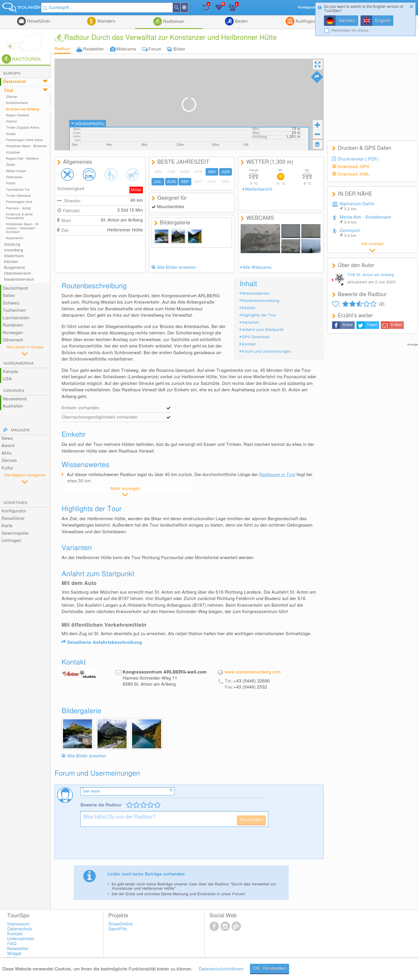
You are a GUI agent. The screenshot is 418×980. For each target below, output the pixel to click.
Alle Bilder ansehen (176, 267)
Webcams (126, 49)
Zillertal (12, 97)
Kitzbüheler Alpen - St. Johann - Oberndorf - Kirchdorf (23, 228)
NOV (212, 182)
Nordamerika (19, 363)
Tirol (9, 91)
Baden (241, 21)
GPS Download (256, 337)
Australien (13, 406)
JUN (226, 172)
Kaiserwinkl (15, 238)
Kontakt (249, 344)
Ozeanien (14, 391)
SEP (185, 182)
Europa (12, 73)
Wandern (106, 21)
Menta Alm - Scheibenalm (365, 220)
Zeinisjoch (350, 233)
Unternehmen (21, 939)
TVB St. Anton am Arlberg (371, 275)
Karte (7, 526)
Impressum (18, 924)
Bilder (180, 49)
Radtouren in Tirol (277, 475)
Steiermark (14, 256)
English (383, 21)
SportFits (118, 929)
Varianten (251, 323)
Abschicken (251, 820)
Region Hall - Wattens (22, 159)
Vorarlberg (14, 250)
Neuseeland (15, 399)
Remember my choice (350, 31)
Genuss (9, 461)
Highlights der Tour (259, 315)
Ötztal (11, 165)
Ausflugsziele (308, 21)
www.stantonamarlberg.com (253, 672)
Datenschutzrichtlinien (221, 969)
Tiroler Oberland (18, 196)
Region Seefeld (17, 115)
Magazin (20, 430)
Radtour (62, 49)
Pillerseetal (14, 177)
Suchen (187, 8)
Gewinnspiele (15, 533)
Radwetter (94, 49)
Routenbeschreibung (261, 301)
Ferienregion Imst (19, 202)
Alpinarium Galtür (357, 206)
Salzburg (12, 244)
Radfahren (173, 22)
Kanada (10, 372)
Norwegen (13, 333)
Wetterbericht (259, 189)
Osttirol (12, 121)
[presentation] (125, 845)
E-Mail (396, 325)
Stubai (11, 134)
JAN (158, 172)
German (347, 21)
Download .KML (354, 174)
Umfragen (11, 541)
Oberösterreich (18, 273)
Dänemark (13, 340)
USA (7, 379)
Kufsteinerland (17, 103)
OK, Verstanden (270, 969)
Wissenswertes (255, 293)
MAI (212, 172)
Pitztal (11, 183)
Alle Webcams (257, 267)
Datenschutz (20, 929)
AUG (171, 182)
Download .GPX (354, 167)
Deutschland (15, 288)
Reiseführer (38, 21)
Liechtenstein (16, 318)
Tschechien (14, 310)
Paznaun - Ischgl (19, 208)
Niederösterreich (19, 280)
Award (8, 446)
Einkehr (249, 308)
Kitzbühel (13, 153)
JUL (158, 182)
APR (198, 172)
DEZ (226, 182)
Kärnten (11, 262)
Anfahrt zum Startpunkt (263, 330)
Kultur (7, 468)
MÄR (185, 172)
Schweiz (11, 303)
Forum (155, 49)
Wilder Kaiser (16, 171)
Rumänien (13, 325)
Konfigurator (14, 511)
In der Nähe (195, 8)
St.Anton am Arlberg (23, 109)
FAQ (12, 944)
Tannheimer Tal (18, 190)
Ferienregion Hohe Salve (25, 140)
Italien (9, 296)
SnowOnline (121, 924)
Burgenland (15, 268)
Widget (14, 954)
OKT (199, 182)
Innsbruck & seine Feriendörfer (19, 216)
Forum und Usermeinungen (266, 352)
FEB (171, 172)
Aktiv (7, 453)
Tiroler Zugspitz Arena (23, 128)
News (7, 438)
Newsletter (18, 949)
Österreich (14, 82)
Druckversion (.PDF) (358, 159)
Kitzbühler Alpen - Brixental (26, 146)
